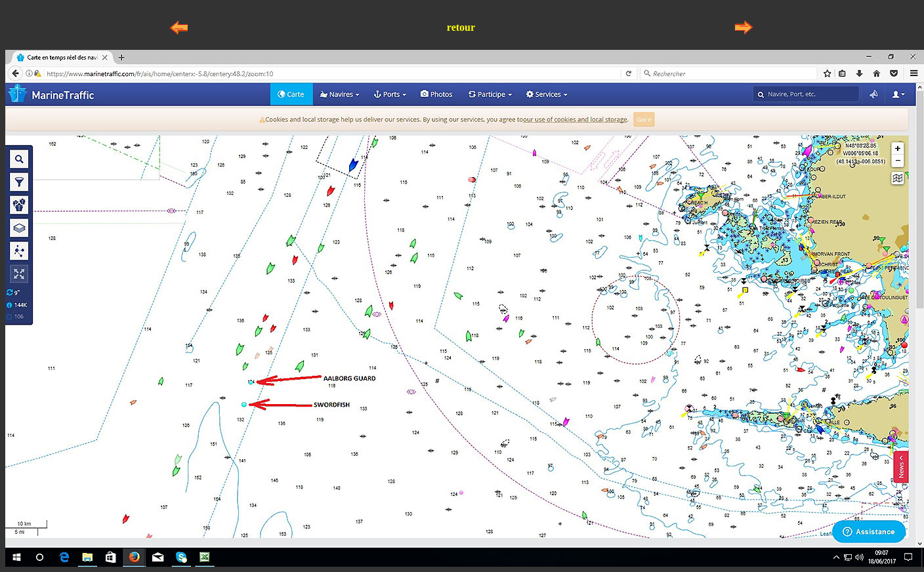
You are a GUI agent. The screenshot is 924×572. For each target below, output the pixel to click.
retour (461, 27)
